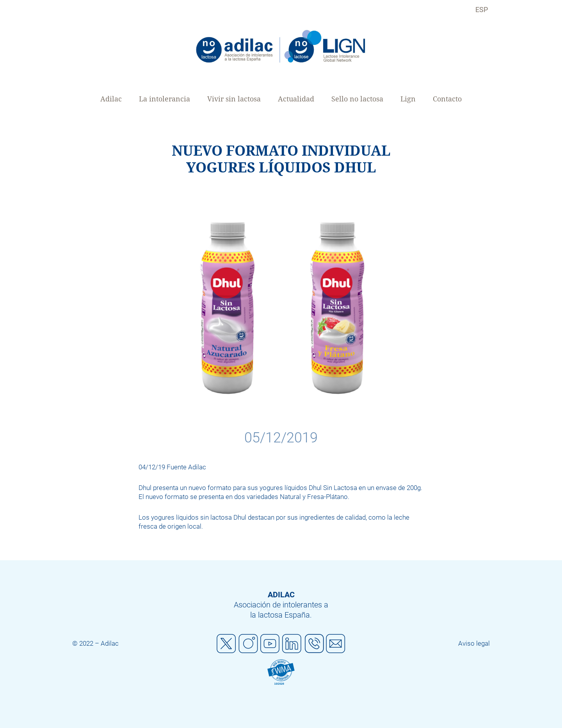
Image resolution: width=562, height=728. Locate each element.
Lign (408, 99)
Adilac (111, 99)
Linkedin (292, 644)
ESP (482, 10)
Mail (336, 644)
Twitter (226, 644)
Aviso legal (474, 643)
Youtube (270, 644)
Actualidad (296, 99)
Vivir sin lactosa (234, 99)
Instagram (248, 644)
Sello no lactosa (357, 99)
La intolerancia (165, 99)
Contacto (447, 99)
